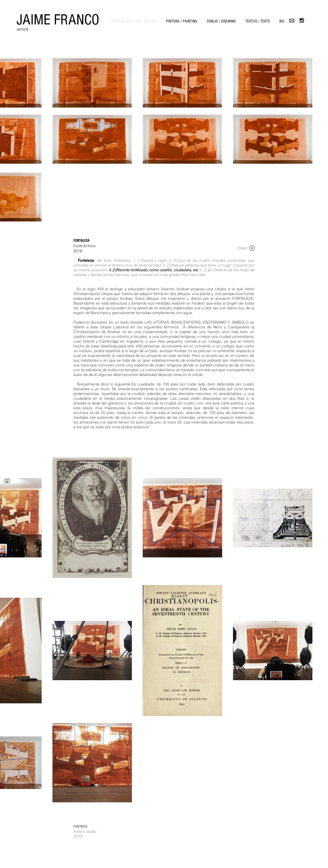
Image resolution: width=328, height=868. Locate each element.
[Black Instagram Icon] (302, 20)
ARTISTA (22, 30)
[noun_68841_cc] (252, 248)
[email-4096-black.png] (292, 21)
